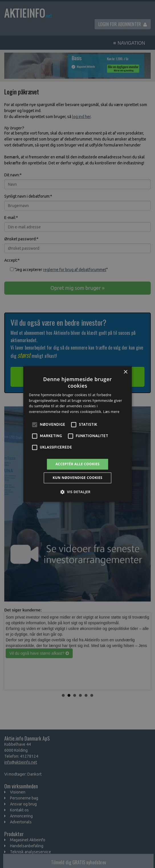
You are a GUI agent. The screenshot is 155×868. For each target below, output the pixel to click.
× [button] (125, 372)
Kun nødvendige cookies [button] (78, 478)
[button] (77, 492)
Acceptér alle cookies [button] (78, 464)
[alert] (77, 434)
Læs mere (111, 412)
